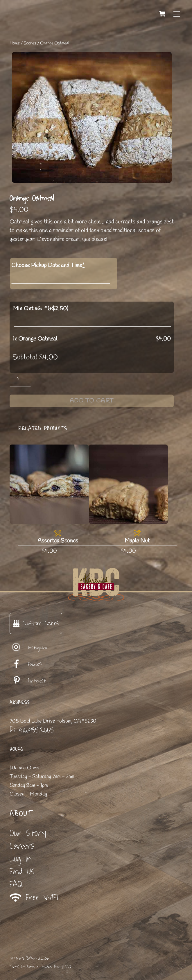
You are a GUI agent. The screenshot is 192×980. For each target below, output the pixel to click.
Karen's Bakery (25, 958)
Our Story (28, 833)
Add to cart (92, 401)
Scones (30, 43)
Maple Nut (137, 541)
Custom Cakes (36, 623)
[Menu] (177, 14)
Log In (21, 859)
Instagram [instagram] (28, 648)
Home (15, 43)
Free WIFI (34, 897)
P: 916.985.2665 (32, 730)
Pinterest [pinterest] (28, 681)
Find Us (22, 871)
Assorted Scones (58, 541)
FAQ (16, 884)
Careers (22, 846)
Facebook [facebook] (26, 664)
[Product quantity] (20, 380)
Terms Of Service (24, 967)
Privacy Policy (51, 967)
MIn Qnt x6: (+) (41, 309)
